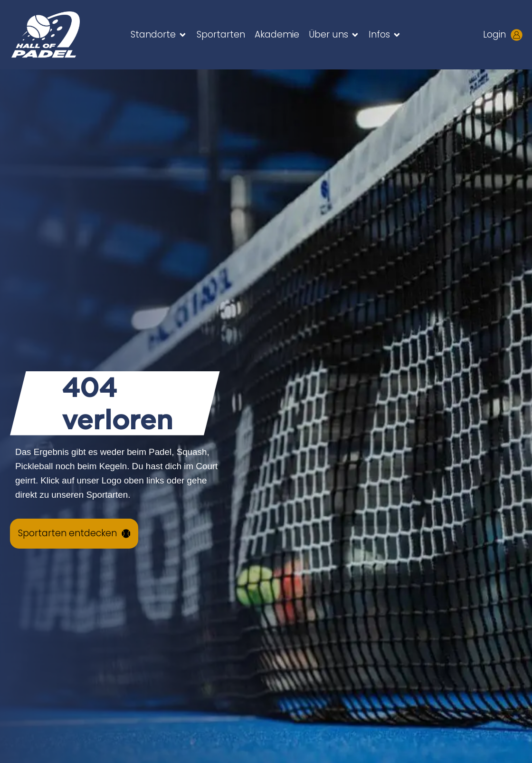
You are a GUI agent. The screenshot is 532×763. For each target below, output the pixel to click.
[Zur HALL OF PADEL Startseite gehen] (57, 35)
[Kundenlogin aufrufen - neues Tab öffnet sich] (517, 35)
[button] (159, 35)
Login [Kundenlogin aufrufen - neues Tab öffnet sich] (494, 34)
